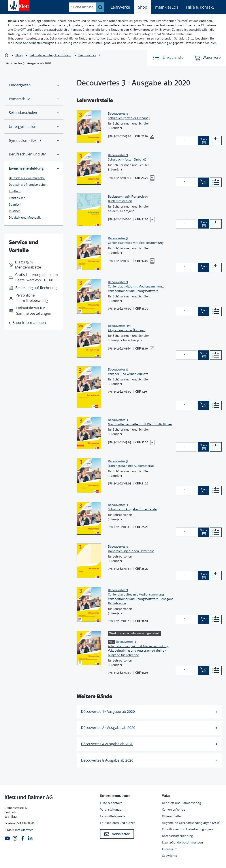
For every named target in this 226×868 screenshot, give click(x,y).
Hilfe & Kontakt (200, 7)
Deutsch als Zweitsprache (27, 178)
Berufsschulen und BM (34, 154)
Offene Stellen (172, 816)
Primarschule (34, 99)
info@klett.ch (24, 830)
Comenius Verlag (174, 809)
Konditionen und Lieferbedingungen (187, 829)
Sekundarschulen (34, 113)
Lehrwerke (120, 7)
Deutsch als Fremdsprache (27, 185)
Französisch (17, 198)
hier (213, 43)
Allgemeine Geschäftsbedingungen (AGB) (191, 823)
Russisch (15, 211)
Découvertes (87, 55)
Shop (143, 7)
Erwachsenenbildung (34, 168)
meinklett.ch (167, 7)
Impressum (170, 849)
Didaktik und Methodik (25, 217)
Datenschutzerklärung (177, 836)
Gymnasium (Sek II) (34, 141)
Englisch (15, 191)
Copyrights (169, 856)
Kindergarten (34, 85)
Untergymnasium (34, 127)
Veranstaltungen (112, 809)
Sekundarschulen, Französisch (50, 55)
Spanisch (15, 204)
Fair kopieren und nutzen (118, 823)
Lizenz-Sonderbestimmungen (34, 43)
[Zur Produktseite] (89, 127)
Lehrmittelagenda (113, 816)
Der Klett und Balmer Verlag (182, 803)
